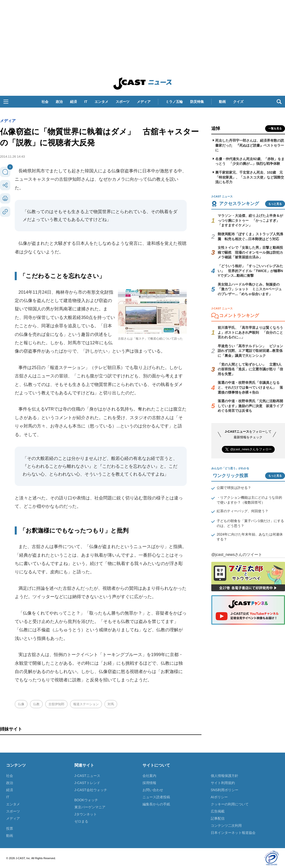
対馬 (111, 704)
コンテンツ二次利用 (226, 826)
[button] (6, 102)
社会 (45, 102)
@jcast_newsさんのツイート (237, 555)
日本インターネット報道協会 (233, 833)
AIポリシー (219, 797)
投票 (10, 828)
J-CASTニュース (87, 776)
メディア (144, 102)
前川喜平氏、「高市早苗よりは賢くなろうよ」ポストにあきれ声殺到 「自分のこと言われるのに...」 (250, 332)
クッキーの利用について (230, 804)
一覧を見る (275, 128)
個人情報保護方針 (225, 776)
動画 (222, 102)
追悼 (216, 128)
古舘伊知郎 (56, 704)
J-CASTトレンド (87, 783)
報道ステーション (86, 704)
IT (86, 102)
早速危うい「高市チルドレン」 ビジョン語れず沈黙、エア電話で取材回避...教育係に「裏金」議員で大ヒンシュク (250, 351)
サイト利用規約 (223, 783)
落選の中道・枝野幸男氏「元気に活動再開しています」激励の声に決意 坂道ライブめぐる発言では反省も (250, 406)
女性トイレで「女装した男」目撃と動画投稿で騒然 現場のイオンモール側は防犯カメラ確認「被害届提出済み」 (250, 252)
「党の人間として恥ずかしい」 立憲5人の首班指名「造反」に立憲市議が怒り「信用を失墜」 (250, 369)
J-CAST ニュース (142, 83)
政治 (59, 102)
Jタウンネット (86, 814)
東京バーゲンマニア (90, 807)
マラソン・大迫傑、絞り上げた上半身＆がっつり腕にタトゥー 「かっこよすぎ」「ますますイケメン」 (250, 220)
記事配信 (218, 818)
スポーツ (123, 102)
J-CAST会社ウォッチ (91, 790)
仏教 (36, 704)
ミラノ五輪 (174, 102)
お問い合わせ (153, 790)
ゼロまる (81, 821)
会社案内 (149, 776)
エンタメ (101, 102)
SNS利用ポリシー (225, 790)
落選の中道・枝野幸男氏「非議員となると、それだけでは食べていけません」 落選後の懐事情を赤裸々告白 (250, 387)
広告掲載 (218, 811)
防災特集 (197, 102)
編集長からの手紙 (156, 804)
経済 (73, 102)
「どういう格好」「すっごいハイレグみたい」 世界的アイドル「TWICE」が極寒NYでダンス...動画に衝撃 (250, 271)
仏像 (21, 704)
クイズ (238, 102)
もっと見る (275, 204)
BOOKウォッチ (86, 800)
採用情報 (149, 783)
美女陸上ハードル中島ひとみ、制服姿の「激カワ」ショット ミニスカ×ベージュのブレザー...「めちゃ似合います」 (250, 289)
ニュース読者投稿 (156, 797)
